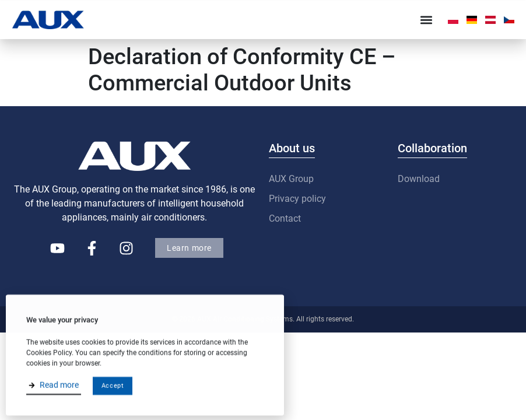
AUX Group (291, 179)
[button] (427, 20)
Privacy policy (297, 199)
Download (419, 179)
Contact (285, 218)
